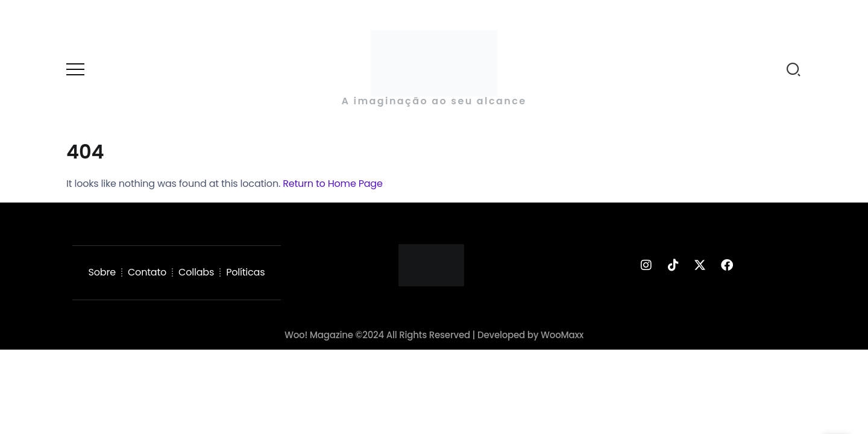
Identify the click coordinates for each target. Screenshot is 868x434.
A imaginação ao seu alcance (434, 101)
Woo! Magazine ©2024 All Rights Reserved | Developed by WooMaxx (434, 335)
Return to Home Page (333, 184)
